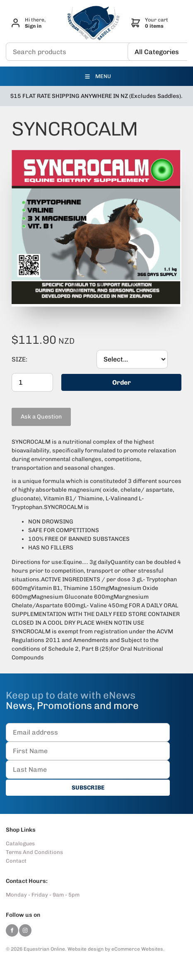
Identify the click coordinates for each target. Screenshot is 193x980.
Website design (86, 949)
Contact (16, 860)
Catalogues (20, 843)
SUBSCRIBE (88, 787)
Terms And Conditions (34, 852)
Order (122, 382)
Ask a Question (32, 410)
